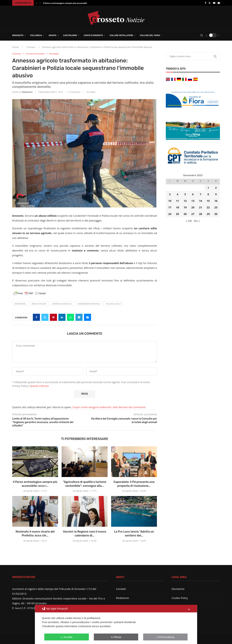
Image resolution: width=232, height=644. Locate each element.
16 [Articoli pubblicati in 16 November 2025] (216, 201)
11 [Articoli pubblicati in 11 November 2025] (177, 201)
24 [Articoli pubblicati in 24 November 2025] (170, 214)
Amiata (53, 35)
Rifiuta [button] (116, 637)
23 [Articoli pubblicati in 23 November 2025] (216, 207)
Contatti (121, 589)
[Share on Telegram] (79, 317)
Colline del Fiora (150, 35)
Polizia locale (113, 304)
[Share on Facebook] (36, 317)
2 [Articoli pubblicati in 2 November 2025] (216, 188)
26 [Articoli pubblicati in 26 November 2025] (185, 214)
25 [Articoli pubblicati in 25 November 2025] (177, 214)
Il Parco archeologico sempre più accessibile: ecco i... (70, 3)
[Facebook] (205, 3)
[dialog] (116, 624)
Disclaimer (178, 589)
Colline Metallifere (121, 35)
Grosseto (18, 35)
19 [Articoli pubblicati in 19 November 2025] (185, 207)
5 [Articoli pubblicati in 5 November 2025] (185, 194)
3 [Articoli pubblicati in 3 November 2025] (170, 194)
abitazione (20, 304)
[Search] (202, 35)
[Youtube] (214, 3)
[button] (37, 3)
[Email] (219, 3)
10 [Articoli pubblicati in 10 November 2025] (170, 201)
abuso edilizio (39, 304)
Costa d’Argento (93, 35)
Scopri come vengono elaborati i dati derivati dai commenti (109, 407)
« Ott (189, 221)
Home (16, 47)
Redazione (27, 92)
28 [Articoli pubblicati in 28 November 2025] (200, 214)
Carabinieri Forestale (89, 304)
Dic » (197, 221)
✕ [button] (189, 609)
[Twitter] (210, 3)
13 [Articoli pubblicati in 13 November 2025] (193, 201)
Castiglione (70, 35)
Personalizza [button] (165, 637)
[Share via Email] (88, 317)
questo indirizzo (40, 386)
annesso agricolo (62, 304)
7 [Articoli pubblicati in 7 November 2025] (200, 194)
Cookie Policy (180, 598)
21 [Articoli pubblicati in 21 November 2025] (200, 207)
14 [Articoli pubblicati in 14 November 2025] (200, 201)
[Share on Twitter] (45, 317)
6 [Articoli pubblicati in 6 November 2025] (193, 194)
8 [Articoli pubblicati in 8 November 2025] (208, 194)
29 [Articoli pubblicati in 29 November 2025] (208, 214)
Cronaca (31, 47)
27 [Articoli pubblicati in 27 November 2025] (193, 214)
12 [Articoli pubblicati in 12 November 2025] (185, 201)
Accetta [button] (67, 637)
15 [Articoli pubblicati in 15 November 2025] (208, 201)
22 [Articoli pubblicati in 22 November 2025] (208, 207)
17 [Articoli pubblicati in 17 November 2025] (170, 207)
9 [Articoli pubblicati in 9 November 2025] (216, 194)
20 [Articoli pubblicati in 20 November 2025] (193, 207)
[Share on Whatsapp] (70, 317)
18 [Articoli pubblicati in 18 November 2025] (177, 207)
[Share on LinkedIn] (62, 317)
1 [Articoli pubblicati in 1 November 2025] (208, 188)
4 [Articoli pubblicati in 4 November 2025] (177, 194)
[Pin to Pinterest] (53, 317)
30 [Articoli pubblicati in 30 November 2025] (216, 214)
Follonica (36, 35)
